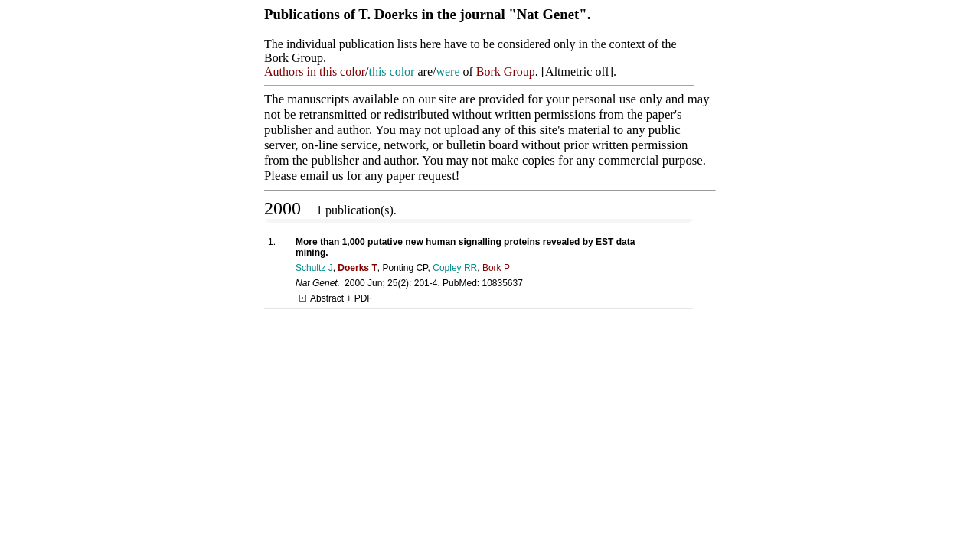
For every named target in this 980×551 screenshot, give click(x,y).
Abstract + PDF (336, 298)
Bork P (496, 268)
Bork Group (506, 72)
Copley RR (455, 268)
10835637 (502, 283)
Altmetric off (577, 72)
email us (322, 176)
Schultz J (314, 268)
